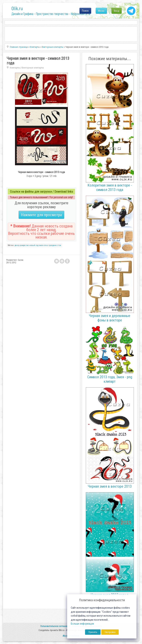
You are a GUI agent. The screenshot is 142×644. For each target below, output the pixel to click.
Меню (101, 11)
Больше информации (82, 624)
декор (17, 245)
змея (41, 245)
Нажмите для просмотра (41, 215)
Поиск (85, 11)
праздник (53, 245)
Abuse (66, 636)
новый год (34, 245)
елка (46, 245)
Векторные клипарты (33, 68)
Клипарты (15, 68)
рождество (24, 245)
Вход (117, 11)
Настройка (110, 632)
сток (59, 245)
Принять (93, 632)
